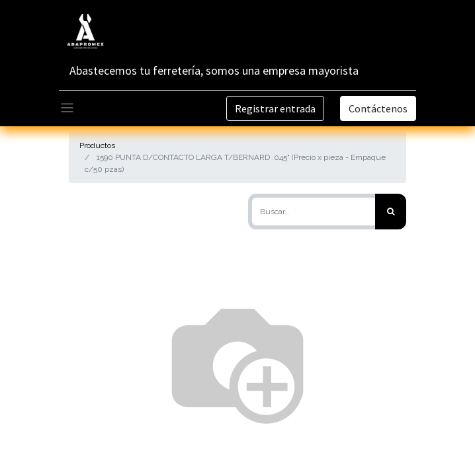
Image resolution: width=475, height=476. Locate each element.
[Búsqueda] (391, 212)
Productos (97, 145)
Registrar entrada (275, 108)
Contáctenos (378, 108)
